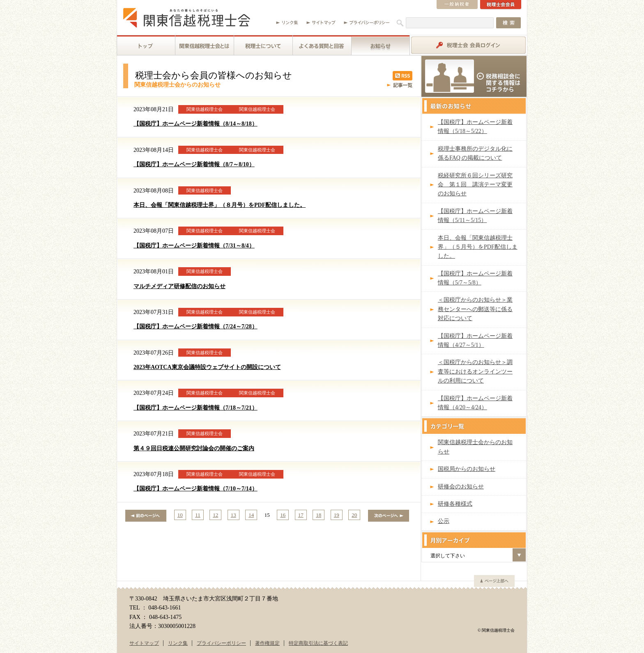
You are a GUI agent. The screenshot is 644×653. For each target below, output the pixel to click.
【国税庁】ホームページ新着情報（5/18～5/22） (475, 127)
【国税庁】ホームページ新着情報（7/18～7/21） (195, 408)
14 (251, 515)
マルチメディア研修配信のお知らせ (179, 286)
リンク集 (178, 643)
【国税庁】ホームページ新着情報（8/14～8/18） (195, 124)
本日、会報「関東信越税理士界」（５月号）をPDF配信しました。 (478, 247)
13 (233, 515)
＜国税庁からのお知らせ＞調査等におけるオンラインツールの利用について (475, 371)
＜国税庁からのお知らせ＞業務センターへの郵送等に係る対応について (475, 309)
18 (319, 515)
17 (301, 515)
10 (180, 515)
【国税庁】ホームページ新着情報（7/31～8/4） (194, 246)
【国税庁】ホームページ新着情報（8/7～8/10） (194, 164)
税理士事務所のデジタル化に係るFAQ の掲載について (475, 153)
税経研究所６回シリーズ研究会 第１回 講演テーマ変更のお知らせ (475, 185)
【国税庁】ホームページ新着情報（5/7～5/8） (475, 278)
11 (198, 515)
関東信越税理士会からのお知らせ (475, 447)
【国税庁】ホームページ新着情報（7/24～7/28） (195, 326)
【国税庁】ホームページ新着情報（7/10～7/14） (195, 489)
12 (215, 515)
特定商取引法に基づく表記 (318, 643)
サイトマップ (144, 643)
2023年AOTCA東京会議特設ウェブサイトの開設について (207, 367)
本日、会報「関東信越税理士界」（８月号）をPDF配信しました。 (220, 205)
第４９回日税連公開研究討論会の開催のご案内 (194, 448)
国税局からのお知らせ (467, 469)
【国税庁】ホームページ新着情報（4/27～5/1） (475, 340)
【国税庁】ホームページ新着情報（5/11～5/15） (475, 216)
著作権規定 (267, 643)
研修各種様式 (455, 504)
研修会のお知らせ (461, 487)
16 (283, 515)
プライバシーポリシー (221, 643)
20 (354, 515)
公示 (444, 521)
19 (337, 515)
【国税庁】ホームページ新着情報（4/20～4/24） (475, 403)
